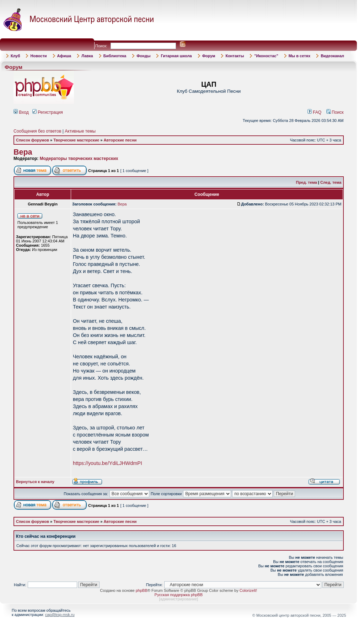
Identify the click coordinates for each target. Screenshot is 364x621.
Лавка (87, 56)
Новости (38, 56)
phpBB (142, 590)
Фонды (143, 56)
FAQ (315, 112)
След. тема (331, 182)
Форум (209, 56)
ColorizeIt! (248, 590)
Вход (21, 112)
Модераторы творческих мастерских (79, 159)
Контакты (235, 56)
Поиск (335, 112)
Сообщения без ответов (37, 131)
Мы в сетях (299, 56)
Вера (23, 152)
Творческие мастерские (76, 140)
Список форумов (33, 140)
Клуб (15, 56)
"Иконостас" (266, 56)
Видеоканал (332, 56)
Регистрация (48, 112)
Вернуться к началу (35, 482)
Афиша (64, 56)
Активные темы (80, 131)
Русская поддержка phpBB (179, 595)
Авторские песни (120, 140)
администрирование (178, 599)
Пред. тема (306, 182)
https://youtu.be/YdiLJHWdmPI (108, 463)
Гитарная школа (176, 56)
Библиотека (115, 56)
